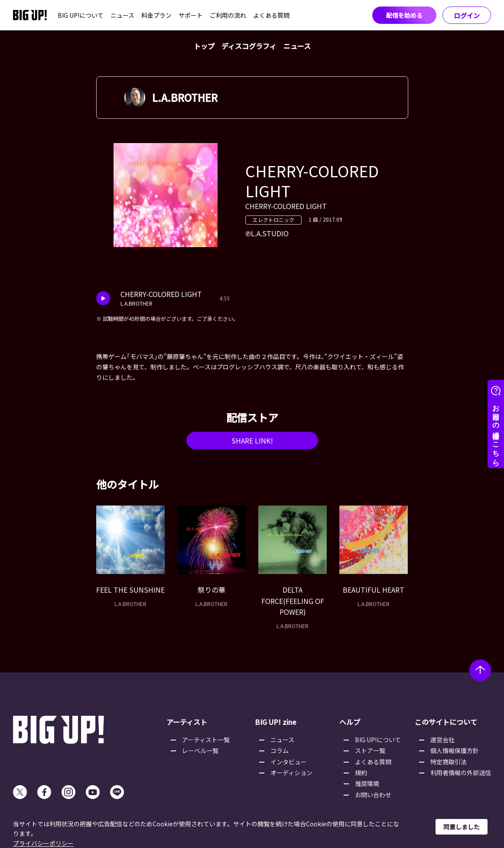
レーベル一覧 (200, 750)
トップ (204, 46)
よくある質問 (271, 15)
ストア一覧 (370, 750)
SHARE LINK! (252, 440)
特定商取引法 (449, 762)
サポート (191, 15)
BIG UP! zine (276, 722)
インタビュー (289, 762)
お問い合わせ (373, 795)
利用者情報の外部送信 (461, 773)
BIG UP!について (81, 15)
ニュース (122, 15)
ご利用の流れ (228, 15)
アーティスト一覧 (206, 740)
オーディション (291, 773)
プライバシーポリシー (43, 843)
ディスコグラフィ (249, 46)
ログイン (467, 15)
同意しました (462, 827)
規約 (361, 773)
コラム (280, 750)
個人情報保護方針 (455, 750)
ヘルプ (350, 722)
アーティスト (187, 722)
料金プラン (156, 15)
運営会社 (442, 740)
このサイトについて (446, 722)
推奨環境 (367, 783)
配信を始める (404, 15)
